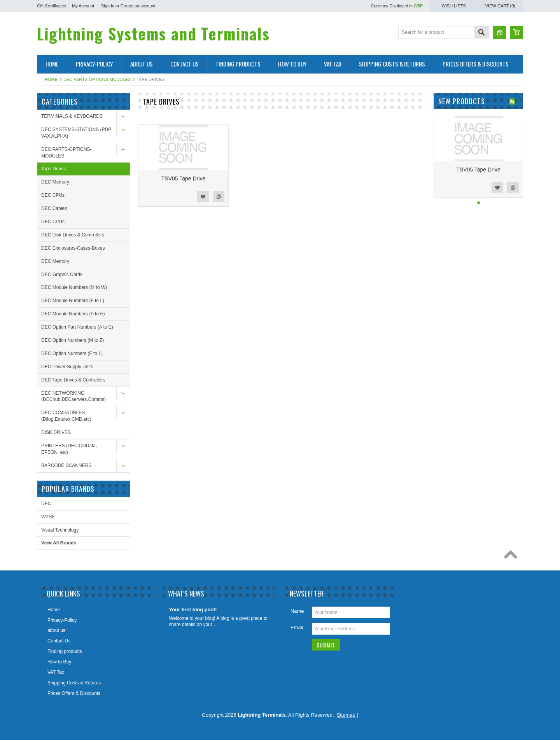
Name (297, 611)
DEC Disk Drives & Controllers (73, 235)
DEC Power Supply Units (67, 367)
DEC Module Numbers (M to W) (74, 287)
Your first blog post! (193, 610)
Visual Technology (60, 530)
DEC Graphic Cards (62, 275)
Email (297, 627)
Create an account (138, 6)
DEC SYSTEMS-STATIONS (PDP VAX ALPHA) (76, 133)
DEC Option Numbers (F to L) (72, 353)
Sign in (108, 6)
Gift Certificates (52, 6)
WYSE (48, 517)
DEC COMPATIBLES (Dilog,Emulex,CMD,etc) (66, 416)
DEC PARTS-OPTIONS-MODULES (97, 79)
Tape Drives (53, 169)
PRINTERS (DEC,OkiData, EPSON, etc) (69, 449)
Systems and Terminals (153, 33)
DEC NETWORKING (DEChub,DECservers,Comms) (73, 396)
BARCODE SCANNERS (66, 465)
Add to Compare (219, 196)
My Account (83, 6)
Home (51, 79)
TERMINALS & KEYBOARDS (72, 116)
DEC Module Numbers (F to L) (73, 301)
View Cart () (500, 6)
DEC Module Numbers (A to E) (73, 314)
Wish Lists (453, 6)
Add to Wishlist (203, 196)
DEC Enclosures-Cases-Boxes (73, 248)
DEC (46, 504)
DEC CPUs (53, 195)
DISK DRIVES (56, 432)
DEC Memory (55, 182)
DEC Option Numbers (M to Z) (73, 340)
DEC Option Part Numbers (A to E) (77, 327)
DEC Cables (54, 208)
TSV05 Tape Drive (183, 178)
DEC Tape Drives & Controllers (73, 380)
